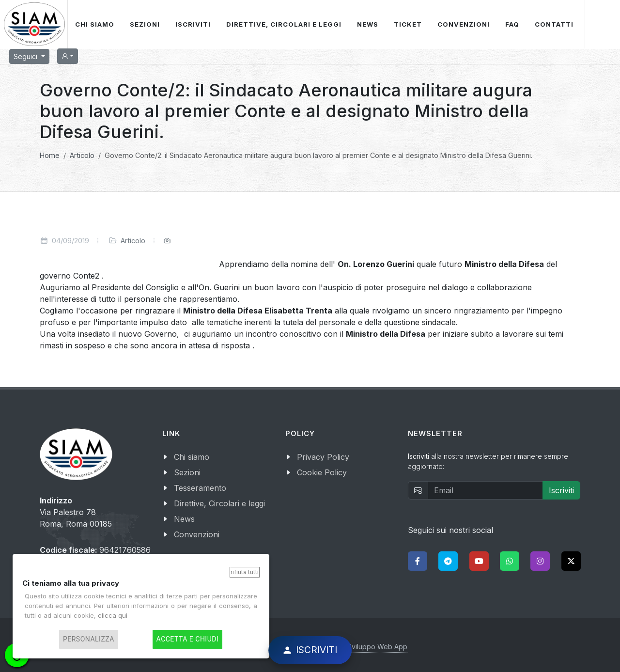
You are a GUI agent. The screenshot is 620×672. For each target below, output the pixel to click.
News (184, 519)
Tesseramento (200, 488)
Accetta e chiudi (188, 639)
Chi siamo (192, 457)
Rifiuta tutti (245, 572)
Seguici (26, 56)
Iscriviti (561, 490)
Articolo (133, 241)
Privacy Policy (323, 457)
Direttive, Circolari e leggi (219, 503)
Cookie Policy (322, 472)
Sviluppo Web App (377, 647)
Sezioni (187, 472)
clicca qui (113, 615)
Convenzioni (197, 534)
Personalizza (89, 639)
